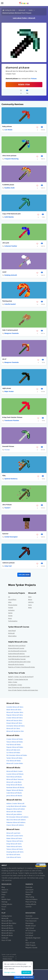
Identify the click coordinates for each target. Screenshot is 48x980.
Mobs (30, 608)
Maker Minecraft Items (14, 838)
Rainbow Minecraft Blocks (15, 787)
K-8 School (29, 935)
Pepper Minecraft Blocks (15, 790)
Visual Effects (12, 600)
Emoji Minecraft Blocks (14, 785)
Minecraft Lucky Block (14, 782)
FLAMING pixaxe (8, 185)
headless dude (9, 188)
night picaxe (7, 388)
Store (3, 909)
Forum (4, 907)
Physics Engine (13, 605)
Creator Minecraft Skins (15, 718)
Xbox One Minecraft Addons (16, 820)
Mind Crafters (12, 636)
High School (30, 928)
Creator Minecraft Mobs (15, 739)
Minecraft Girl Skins (13, 728)
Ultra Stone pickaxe (9, 156)
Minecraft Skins (7, 921)
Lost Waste (8, 130)
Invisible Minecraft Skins (15, 707)
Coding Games (7, 916)
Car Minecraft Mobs (13, 753)
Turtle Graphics (13, 621)
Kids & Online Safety (9, 961)
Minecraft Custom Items (15, 836)
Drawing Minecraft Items (15, 852)
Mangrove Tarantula (11, 333)
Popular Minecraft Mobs (15, 747)
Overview (29, 887)
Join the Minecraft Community (17, 651)
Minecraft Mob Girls (13, 750)
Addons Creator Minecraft (15, 803)
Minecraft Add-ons (8, 930)
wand (4, 272)
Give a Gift (29, 892)
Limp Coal (8, 566)
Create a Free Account (24, 977)
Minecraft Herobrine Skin (15, 731)
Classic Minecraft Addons (15, 825)
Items (31, 10)
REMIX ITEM (24, 84)
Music (10, 618)
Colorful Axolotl (10, 304)
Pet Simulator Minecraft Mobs (17, 755)
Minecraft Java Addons (14, 814)
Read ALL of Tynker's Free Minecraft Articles (21, 667)
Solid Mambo (9, 217)
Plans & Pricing (31, 902)
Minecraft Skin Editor (9, 923)
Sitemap (4, 902)
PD (27, 940)
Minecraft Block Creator (15, 771)
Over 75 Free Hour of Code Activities (19, 687)
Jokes (10, 602)
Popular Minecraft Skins (15, 715)
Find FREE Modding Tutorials (17, 659)
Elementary (30, 923)
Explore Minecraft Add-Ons (16, 654)
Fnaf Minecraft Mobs (14, 745)
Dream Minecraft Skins (14, 723)
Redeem (28, 894)
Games (10, 613)
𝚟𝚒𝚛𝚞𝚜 (7, 450)
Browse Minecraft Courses (16, 648)
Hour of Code (6, 940)
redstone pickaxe (8, 563)
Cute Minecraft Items (14, 857)
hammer (5, 534)
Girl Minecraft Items (13, 855)
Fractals (11, 608)
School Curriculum (32, 918)
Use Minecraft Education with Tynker (19, 662)
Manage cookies (10, 972)
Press (3, 894)
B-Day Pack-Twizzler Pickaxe (12, 417)
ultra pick (6, 243)
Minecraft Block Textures (15, 779)
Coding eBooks (7, 904)
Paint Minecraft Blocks (14, 777)
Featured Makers (31, 899)
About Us (5, 890)
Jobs (3, 897)
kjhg (4, 475)
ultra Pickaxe (7, 505)
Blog (3, 887)
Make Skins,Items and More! (17, 646)
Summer (29, 907)
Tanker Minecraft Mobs (14, 758)
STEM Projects (31, 945)
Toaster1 (7, 508)
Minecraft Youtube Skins (15, 712)
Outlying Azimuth (11, 275)
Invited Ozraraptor (11, 537)
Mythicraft (11, 633)
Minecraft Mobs (7, 926)
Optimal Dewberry (11, 479)
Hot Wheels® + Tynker (15, 685)
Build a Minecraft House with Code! (19, 656)
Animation (11, 610)
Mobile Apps (6, 899)
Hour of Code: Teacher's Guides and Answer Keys (23, 690)
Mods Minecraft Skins (14, 710)
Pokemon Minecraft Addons (16, 822)
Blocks (30, 600)
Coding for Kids (10, 10)
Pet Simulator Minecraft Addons (17, 817)
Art (9, 597)
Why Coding (30, 897)
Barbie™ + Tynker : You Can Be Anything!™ (21, 677)
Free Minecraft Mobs (14, 761)
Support (4, 892)
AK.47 (4, 359)
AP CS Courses (31, 930)
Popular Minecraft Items (15, 841)
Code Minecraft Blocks (14, 793)
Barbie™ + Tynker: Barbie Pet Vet (18, 679)
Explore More (24, 575)
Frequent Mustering (11, 159)
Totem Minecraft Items (14, 847)
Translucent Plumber (12, 420)
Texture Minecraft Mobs (15, 742)
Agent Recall (12, 631)
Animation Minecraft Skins (16, 726)
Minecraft (22, 10)
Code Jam (5, 938)
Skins (30, 597)
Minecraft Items (7, 933)
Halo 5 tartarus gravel (10, 330)
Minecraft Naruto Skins (14, 720)
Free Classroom (31, 921)
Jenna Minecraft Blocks (14, 796)
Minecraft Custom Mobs (15, 763)
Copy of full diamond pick (11, 214)
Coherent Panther (11, 246)
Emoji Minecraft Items (14, 844)
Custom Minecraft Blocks (15, 774)
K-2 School (29, 933)
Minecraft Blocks (7, 928)
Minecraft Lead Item (13, 833)
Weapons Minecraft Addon (16, 809)
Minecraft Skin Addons (14, 812)
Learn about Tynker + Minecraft (24, 18)
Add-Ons (31, 602)
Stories (10, 616)
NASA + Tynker (13, 682)
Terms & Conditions (8, 957)
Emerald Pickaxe (8, 446)
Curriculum (29, 890)
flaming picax (7, 301)
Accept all (26, 972)
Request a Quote (31, 947)
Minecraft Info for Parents (16, 664)
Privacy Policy (7, 959)
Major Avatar (9, 391)
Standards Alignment (33, 938)
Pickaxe (34, 79)
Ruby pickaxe (7, 126)
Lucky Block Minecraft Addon (16, 806)
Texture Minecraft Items (15, 849)
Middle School (31, 926)
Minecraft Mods (7, 935)
